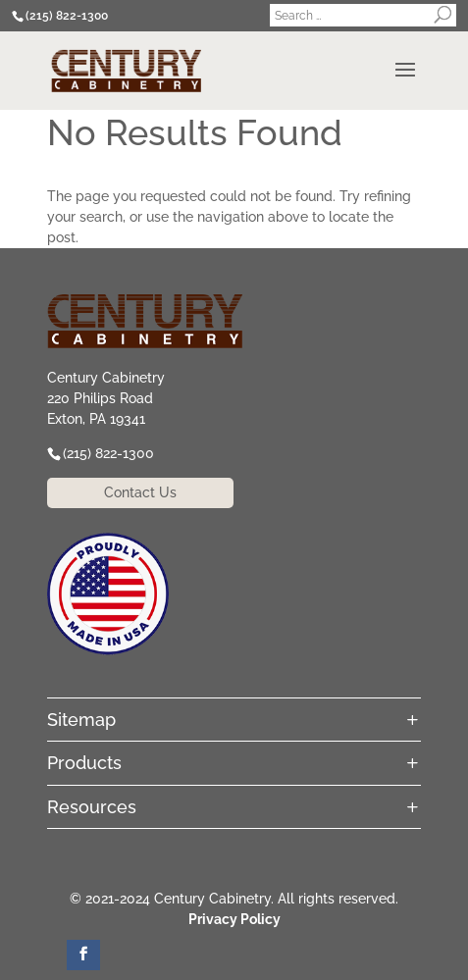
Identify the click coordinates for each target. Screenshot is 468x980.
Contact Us (140, 492)
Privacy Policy (234, 919)
